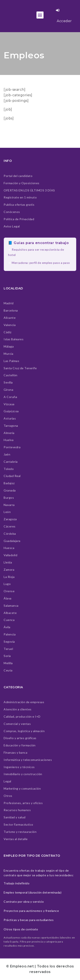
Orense (9, 591)
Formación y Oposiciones (22, 183)
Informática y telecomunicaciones (28, 760)
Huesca (9, 548)
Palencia (10, 634)
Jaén (7, 454)
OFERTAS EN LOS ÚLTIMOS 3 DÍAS (29, 190)
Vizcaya (9, 404)
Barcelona (11, 310)
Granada (10, 490)
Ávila (7, 627)
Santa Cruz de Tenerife (20, 368)
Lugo (7, 584)
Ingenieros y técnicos (19, 767)
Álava (8, 598)
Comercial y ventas (17, 724)
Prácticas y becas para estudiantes (29, 920)
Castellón (11, 375)
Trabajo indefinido (17, 883)
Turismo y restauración (20, 832)
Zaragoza (10, 519)
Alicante (10, 318)
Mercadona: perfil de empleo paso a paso (41, 263)
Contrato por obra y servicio (24, 902)
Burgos (9, 498)
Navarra (9, 505)
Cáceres (10, 526)
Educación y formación (20, 745)
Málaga (9, 346)
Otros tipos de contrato (21, 929)
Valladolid (10, 555)
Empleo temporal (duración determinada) (33, 892)
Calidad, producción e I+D (22, 716)
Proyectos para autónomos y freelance (31, 911)
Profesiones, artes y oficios (23, 803)
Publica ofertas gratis (19, 205)
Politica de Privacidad (19, 219)
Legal (7, 781)
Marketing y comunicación (22, 788)
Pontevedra (12, 447)
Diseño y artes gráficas (20, 738)
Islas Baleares (14, 339)
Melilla (8, 663)
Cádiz (8, 332)
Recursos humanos (17, 810)
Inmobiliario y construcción (23, 774)
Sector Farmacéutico (18, 824)
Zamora (9, 570)
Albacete (10, 613)
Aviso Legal (12, 226)
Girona (8, 390)
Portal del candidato (18, 176)
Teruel (8, 649)
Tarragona (11, 426)
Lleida (8, 562)
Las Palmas (11, 361)
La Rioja (9, 577)
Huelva (9, 440)
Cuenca (9, 620)
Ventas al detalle (16, 839)
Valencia (10, 325)
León (7, 512)
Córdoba (10, 534)
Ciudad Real (12, 476)
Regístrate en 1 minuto (20, 197)
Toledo (9, 469)
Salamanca (11, 606)
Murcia (8, 354)
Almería (9, 433)
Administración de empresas (24, 702)
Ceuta (8, 670)
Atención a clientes (18, 709)
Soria (7, 656)
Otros (8, 796)
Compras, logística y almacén (24, 731)
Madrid (9, 303)
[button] (40, 15)
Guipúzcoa (11, 411)
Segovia (9, 642)
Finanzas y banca (15, 752)
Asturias (10, 418)
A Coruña (10, 397)
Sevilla (8, 382)
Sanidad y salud (15, 817)
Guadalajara (12, 541)
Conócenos (12, 212)
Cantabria (11, 462)
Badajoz (9, 483)
